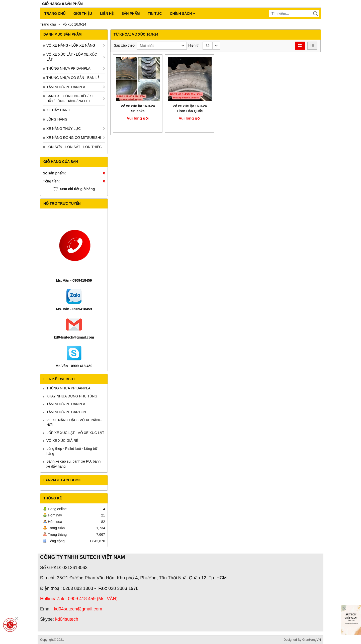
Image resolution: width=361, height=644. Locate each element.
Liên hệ (107, 14)
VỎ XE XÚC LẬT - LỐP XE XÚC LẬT (72, 57)
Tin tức (155, 14)
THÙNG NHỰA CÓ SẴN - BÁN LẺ (73, 78)
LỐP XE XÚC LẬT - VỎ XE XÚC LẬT (75, 433)
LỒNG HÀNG (57, 119)
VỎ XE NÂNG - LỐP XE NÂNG (71, 45)
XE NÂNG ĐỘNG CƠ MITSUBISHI (74, 138)
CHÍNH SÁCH (183, 14)
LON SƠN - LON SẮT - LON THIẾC (74, 147)
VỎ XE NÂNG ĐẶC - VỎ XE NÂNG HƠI (74, 422)
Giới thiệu (83, 14)
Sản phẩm (131, 14)
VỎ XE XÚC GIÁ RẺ (62, 441)
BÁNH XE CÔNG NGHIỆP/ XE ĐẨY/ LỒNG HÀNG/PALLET (70, 98)
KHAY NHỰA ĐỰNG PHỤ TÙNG (72, 396)
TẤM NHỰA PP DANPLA (66, 87)
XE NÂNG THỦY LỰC (64, 129)
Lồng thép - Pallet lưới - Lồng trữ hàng (72, 451)
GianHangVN (312, 640)
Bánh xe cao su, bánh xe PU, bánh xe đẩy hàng (73, 464)
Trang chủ (55, 14)
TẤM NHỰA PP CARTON (66, 412)
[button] (162, 46)
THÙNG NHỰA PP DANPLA (68, 68)
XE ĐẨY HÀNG (58, 110)
